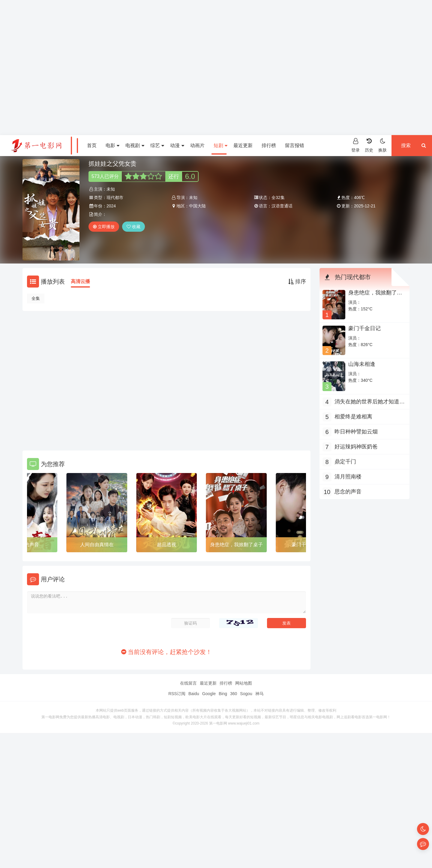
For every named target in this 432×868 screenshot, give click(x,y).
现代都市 (115, 197)
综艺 (157, 145)
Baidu (194, 694)
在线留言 (188, 683)
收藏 (133, 227)
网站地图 (244, 683)
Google (209, 694)
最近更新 (243, 145)
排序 (297, 282)
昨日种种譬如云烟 (356, 432)
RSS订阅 (177, 694)
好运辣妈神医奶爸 (356, 447)
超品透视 (166, 545)
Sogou (246, 694)
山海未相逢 (362, 364)
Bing (223, 694)
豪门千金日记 (364, 328)
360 (234, 694)
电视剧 (135, 145)
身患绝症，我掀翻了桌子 (236, 545)
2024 (111, 206)
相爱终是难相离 (353, 417)
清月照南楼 (348, 477)
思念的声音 (348, 492)
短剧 (220, 145)
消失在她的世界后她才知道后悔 (370, 402)
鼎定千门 (345, 462)
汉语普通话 (282, 206)
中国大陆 (197, 206)
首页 (92, 145)
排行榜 (269, 145)
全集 (36, 298)
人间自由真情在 (97, 545)
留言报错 (295, 145)
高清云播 (80, 281)
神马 (259, 694)
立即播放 (104, 227)
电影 (112, 145)
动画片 (197, 145)
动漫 (177, 145)
